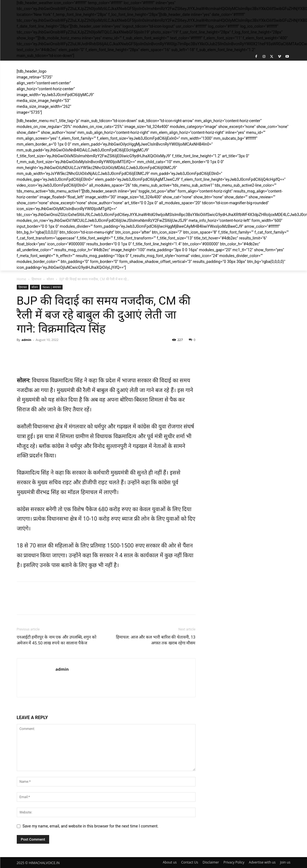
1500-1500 (120, 546)
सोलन (50, 279)
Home (22, 279)
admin (26, 340)
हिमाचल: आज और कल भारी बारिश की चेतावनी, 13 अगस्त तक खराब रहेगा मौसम (156, 640)
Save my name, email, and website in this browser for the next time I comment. (91, 826)
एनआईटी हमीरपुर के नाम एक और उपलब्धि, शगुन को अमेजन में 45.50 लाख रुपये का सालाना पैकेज (57, 640)
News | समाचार (52, 287)
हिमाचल (36, 279)
